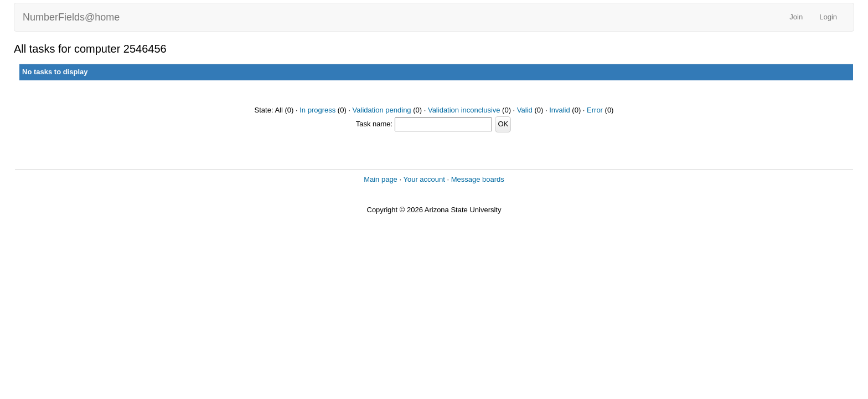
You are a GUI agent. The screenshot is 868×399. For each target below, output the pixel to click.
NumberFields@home (71, 17)
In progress (317, 110)
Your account (424, 179)
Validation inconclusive (464, 110)
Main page (381, 179)
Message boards (478, 179)
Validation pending (382, 110)
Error (595, 110)
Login (828, 17)
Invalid (560, 110)
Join (796, 17)
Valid (525, 110)
